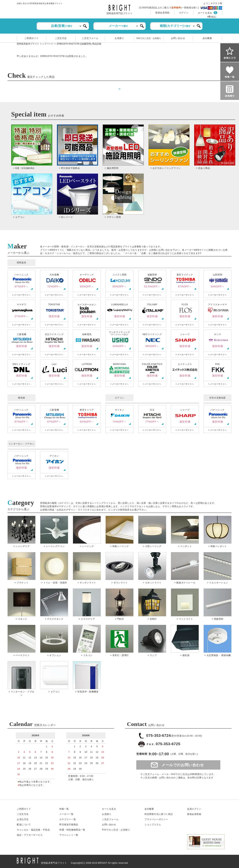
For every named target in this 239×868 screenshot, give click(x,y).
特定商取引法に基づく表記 (159, 814)
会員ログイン (194, 809)
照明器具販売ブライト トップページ (35, 44)
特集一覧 (64, 809)
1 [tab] (119, 89)
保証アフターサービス (30, 835)
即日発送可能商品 (69, 825)
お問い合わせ (178, 38)
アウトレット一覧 (69, 835)
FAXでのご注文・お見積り (149, 38)
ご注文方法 (61, 38)
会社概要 (207, 38)
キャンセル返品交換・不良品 (33, 830)
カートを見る (205, 13)
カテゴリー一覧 (68, 819)
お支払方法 (23, 819)
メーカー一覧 (66, 814)
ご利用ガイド (32, 38)
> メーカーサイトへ (21, 295)
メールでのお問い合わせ (183, 765)
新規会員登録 (162, 13)
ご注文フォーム (90, 38)
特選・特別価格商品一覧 (72, 830)
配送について (24, 825)
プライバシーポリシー (156, 819)
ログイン (184, 13)
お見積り (119, 38)
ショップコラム (153, 825)
